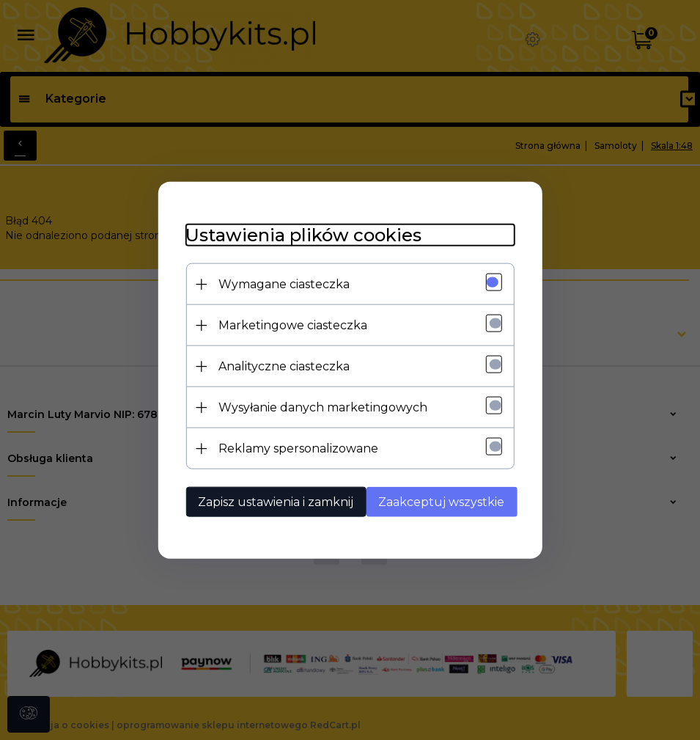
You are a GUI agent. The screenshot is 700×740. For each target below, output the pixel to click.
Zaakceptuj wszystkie (443, 501)
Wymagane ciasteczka (280, 283)
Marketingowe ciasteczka (289, 325)
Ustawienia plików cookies (300, 234)
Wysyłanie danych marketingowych (319, 407)
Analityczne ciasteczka (280, 366)
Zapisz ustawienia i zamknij (272, 501)
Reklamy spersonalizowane (295, 448)
